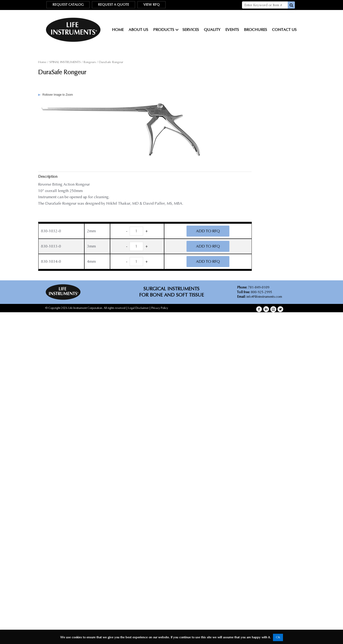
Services (191, 30)
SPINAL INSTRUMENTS (65, 62)
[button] (259, 309)
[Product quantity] (136, 231)
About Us (138, 30)
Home (118, 30)
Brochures (255, 30)
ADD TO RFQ (208, 231)
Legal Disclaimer (138, 308)
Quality (212, 30)
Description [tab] (48, 176)
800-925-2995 (255, 292)
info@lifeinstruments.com (264, 297)
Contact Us (284, 30)
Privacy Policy (160, 308)
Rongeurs (90, 62)
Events (232, 30)
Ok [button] (278, 637)
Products (164, 30)
